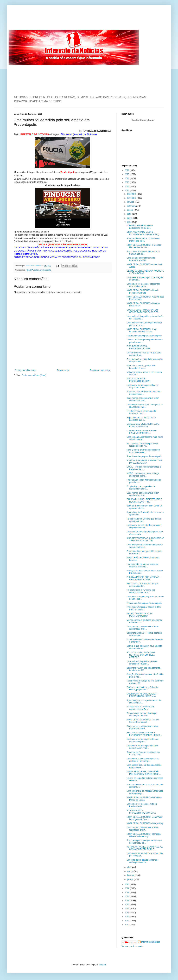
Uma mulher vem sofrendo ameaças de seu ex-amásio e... (145, 546)
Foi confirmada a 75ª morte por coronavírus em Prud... (141, 591)
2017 (127, 896)
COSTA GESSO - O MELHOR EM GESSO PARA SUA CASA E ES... (143, 311)
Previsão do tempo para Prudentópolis (144, 336)
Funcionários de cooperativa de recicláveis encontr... (141, 488)
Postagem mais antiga (100, 370)
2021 (127, 190)
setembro (132, 206)
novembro (132, 198)
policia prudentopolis (43, 270)
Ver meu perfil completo (132, 946)
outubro (131, 202)
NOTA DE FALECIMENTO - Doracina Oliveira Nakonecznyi (144, 835)
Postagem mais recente (25, 370)
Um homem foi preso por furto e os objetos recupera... (142, 740)
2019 (127, 888)
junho (130, 218)
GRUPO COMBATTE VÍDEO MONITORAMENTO (140, 615)
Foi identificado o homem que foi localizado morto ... (141, 412)
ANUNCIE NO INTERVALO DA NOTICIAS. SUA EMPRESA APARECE (141, 655)
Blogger (102, 965)
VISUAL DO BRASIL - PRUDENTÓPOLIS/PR (138, 380)
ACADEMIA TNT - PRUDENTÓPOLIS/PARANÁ (141, 812)
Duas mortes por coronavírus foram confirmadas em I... (143, 399)
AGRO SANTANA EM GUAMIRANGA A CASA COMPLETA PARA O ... (145, 848)
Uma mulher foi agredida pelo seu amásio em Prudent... (142, 663)
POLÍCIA (30, 270)
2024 (127, 178)
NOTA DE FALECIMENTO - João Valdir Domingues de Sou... (145, 818)
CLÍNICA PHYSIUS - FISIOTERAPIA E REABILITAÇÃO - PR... (144, 500)
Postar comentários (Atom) (34, 375)
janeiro (131, 879)
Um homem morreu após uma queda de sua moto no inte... (145, 406)
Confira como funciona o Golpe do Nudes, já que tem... (142, 689)
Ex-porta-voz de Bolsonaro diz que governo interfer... (142, 585)
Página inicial (63, 370)
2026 (127, 170)
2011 (127, 921)
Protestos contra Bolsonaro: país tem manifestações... (144, 393)
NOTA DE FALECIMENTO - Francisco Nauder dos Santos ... (144, 246)
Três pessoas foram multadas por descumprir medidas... (142, 714)
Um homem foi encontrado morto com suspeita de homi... (144, 526)
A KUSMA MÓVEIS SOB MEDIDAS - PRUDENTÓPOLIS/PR (144, 578)
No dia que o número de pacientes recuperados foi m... (142, 445)
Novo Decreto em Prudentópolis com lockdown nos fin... (143, 451)
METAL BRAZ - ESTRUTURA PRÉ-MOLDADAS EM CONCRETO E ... (144, 773)
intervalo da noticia (33, 266)
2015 (127, 905)
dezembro (132, 194)
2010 (127, 925)
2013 (127, 913)
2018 (127, 892)
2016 (127, 901)
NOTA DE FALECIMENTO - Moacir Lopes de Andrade (143, 291)
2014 (127, 908)
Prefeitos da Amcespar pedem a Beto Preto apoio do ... (144, 608)
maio (130, 222)
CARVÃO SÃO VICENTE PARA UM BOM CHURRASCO (143, 425)
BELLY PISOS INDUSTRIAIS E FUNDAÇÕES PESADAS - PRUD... (144, 734)
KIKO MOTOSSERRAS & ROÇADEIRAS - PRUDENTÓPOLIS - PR (145, 539)
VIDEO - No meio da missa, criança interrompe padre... (143, 475)
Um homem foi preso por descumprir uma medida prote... (143, 285)
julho (130, 214)
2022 (127, 186)
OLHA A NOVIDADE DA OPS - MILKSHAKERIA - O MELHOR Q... (144, 233)
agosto (131, 210)
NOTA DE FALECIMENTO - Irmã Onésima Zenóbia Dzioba (142, 330)
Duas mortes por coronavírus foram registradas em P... (143, 727)
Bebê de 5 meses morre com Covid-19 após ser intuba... (144, 507)
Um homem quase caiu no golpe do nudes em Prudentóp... (143, 760)
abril (129, 867)
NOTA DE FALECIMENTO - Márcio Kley (145, 823)
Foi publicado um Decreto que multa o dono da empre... (144, 520)
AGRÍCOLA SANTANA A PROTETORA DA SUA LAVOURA (144, 462)
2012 (127, 917)
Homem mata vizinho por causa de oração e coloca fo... (142, 565)
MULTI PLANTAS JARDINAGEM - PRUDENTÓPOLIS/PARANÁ (142, 695)
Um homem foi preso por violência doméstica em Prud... (142, 747)
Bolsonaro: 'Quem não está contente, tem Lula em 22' (144, 669)
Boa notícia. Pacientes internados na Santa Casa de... (143, 253)
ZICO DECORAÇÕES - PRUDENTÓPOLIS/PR (138, 347)
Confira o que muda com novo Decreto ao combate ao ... (144, 647)
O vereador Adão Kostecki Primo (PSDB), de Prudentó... (142, 432)
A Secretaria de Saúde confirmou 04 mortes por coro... (143, 240)
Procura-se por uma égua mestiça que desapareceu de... (144, 842)
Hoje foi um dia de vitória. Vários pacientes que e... (141, 419)
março (130, 871)
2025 (127, 174)
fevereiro (131, 875)
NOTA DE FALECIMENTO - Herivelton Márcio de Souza (144, 799)
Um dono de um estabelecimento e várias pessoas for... (143, 861)
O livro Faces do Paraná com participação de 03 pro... (140, 227)
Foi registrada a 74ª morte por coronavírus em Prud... (140, 708)
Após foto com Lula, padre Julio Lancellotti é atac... (141, 367)
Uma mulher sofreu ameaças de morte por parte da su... (144, 324)
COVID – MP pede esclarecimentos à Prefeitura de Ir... (144, 468)
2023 (127, 182)
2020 (127, 884)
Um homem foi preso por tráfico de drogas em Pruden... (142, 386)
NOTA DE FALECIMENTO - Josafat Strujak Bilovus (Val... (143, 721)
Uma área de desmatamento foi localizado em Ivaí (141, 259)
